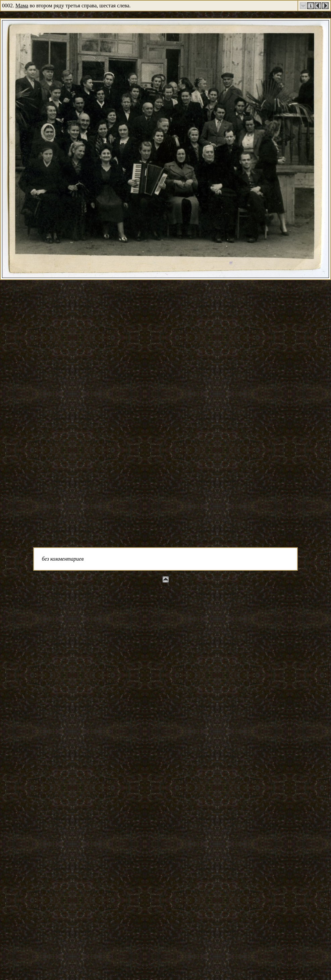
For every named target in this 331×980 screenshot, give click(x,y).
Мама (22, 6)
